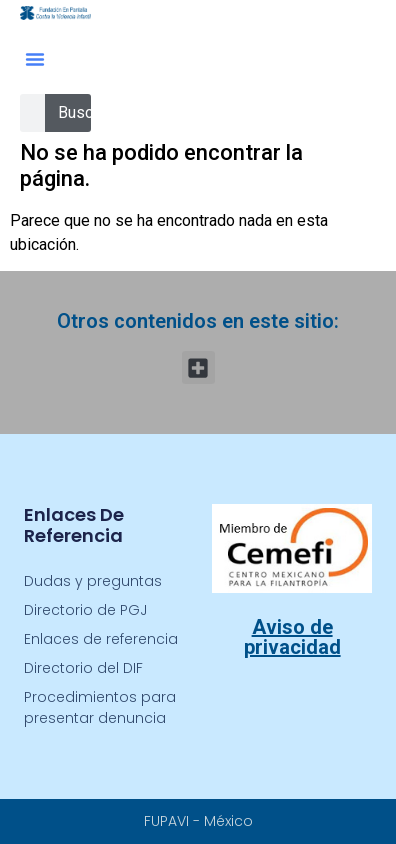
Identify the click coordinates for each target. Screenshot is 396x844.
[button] (35, 59)
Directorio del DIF (83, 668)
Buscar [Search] (82, 112)
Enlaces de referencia (101, 639)
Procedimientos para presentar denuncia (100, 707)
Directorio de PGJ (85, 610)
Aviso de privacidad (292, 637)
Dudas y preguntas (93, 581)
